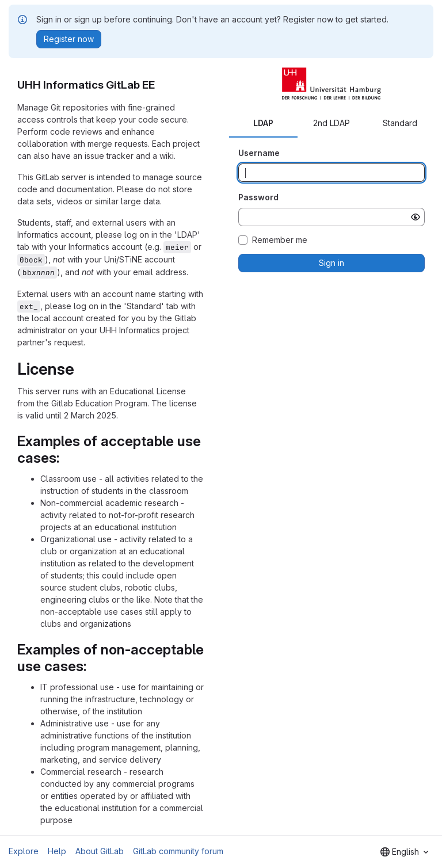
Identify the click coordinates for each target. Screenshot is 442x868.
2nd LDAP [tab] (331, 123)
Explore (24, 851)
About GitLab (100, 851)
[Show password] (416, 217)
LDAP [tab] (263, 123)
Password (258, 197)
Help (57, 851)
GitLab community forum (178, 851)
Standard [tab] (400, 123)
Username (259, 153)
